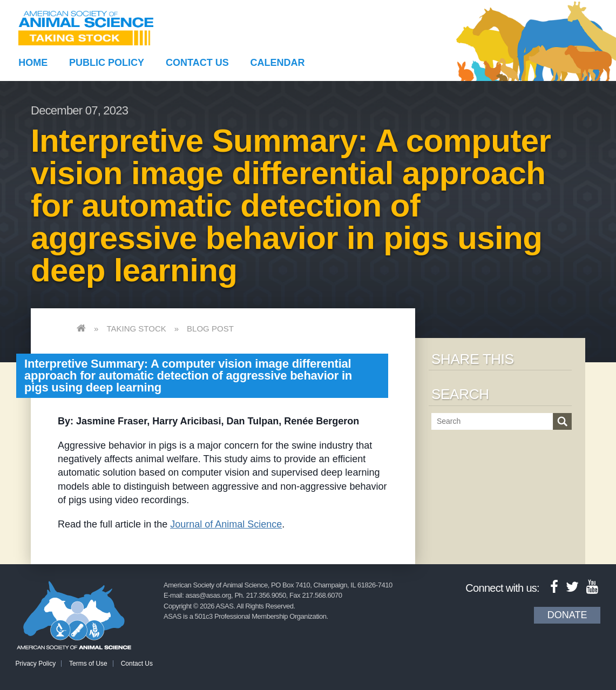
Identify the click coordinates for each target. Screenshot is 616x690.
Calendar (278, 63)
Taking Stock (136, 329)
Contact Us (197, 63)
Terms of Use (88, 664)
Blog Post (210, 329)
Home (33, 63)
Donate (567, 615)
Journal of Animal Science (226, 524)
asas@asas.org (208, 595)
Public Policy (107, 63)
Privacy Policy (36, 664)
